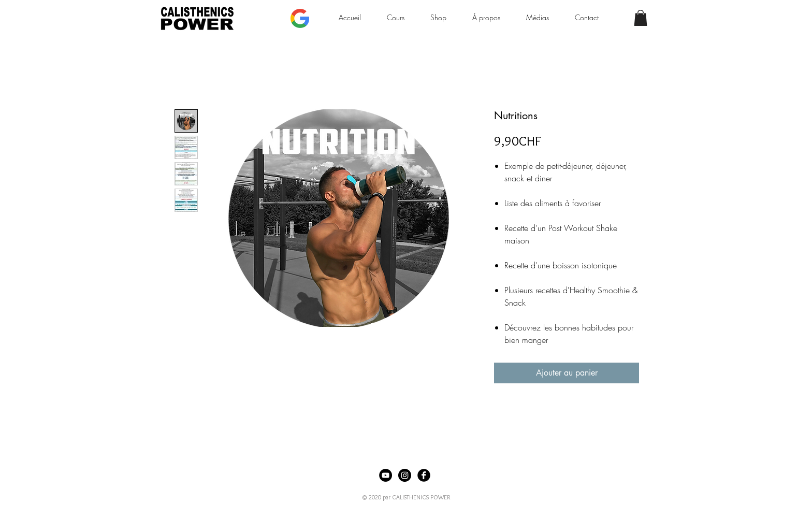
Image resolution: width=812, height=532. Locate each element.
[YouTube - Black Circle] (386, 475)
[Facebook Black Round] (424, 475)
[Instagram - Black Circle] (405, 475)
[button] (641, 18)
